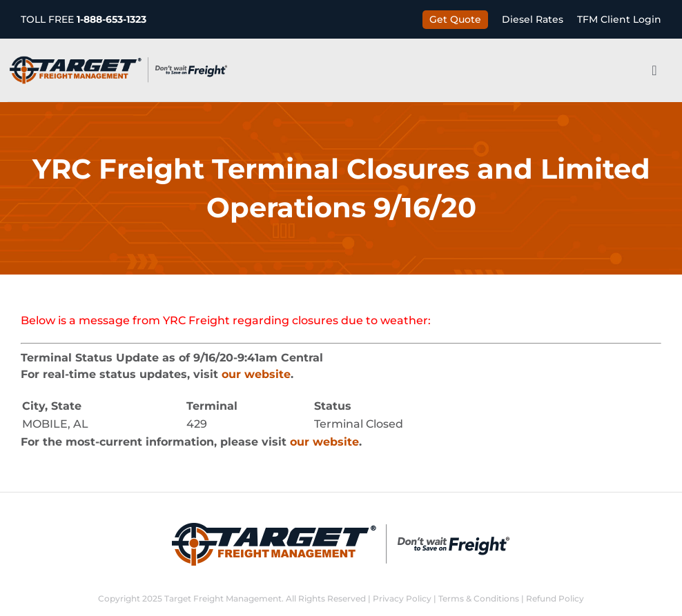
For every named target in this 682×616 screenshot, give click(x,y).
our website (256, 374)
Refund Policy (555, 598)
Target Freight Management (223, 598)
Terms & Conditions (479, 598)
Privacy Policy (402, 598)
